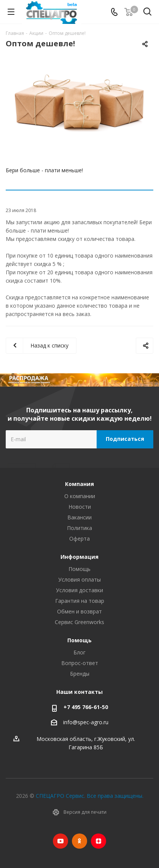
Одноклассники (79, 841)
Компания (79, 484)
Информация (79, 557)
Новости (80, 507)
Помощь (79, 569)
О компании (80, 496)
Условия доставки (79, 590)
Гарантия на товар (80, 601)
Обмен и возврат (79, 611)
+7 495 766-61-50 (86, 707)
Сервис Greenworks (79, 622)
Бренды (80, 674)
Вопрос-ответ (80, 663)
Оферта (79, 539)
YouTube (60, 841)
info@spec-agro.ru (86, 722)
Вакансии (79, 517)
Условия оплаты (79, 579)
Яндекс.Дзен (99, 841)
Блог (79, 652)
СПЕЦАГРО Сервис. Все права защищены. (90, 796)
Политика (79, 528)
